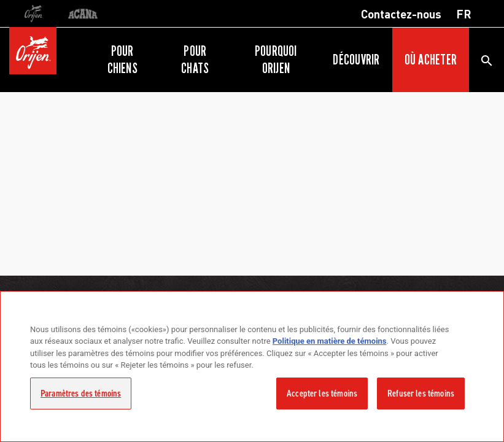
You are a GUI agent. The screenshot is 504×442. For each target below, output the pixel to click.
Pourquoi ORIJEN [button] (276, 60)
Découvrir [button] (356, 60)
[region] (252, 366)
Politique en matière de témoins (330, 341)
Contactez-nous (401, 14)
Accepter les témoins (322, 394)
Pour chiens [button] (122, 60)
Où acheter (431, 60)
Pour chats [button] (195, 60)
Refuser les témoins (421, 394)
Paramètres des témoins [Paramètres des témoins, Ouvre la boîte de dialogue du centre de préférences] (81, 394)
